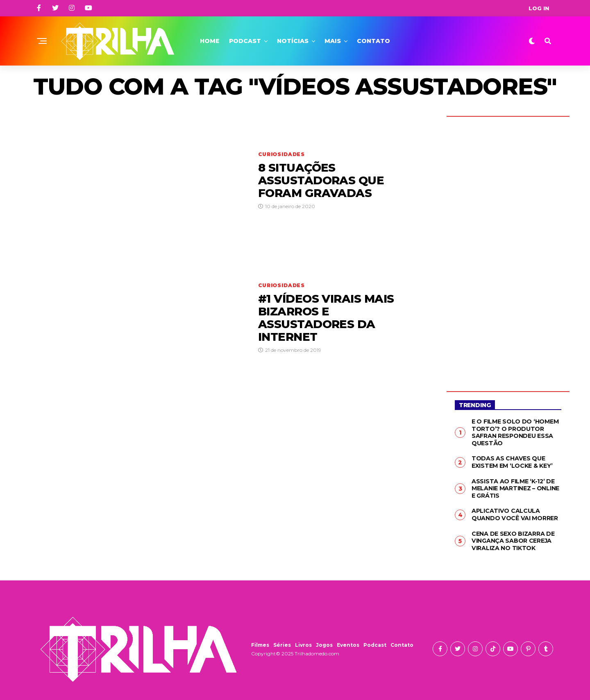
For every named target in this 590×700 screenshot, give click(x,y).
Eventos (348, 644)
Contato (373, 41)
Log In (539, 8)
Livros (303, 644)
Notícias (293, 41)
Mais (333, 41)
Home (210, 41)
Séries (282, 644)
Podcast (245, 41)
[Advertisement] (508, 248)
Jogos (324, 644)
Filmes (260, 644)
